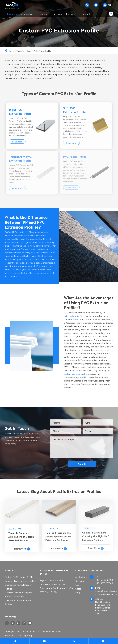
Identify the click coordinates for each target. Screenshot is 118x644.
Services (57, 14)
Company (44, 14)
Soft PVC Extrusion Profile (52, 584)
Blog (78, 592)
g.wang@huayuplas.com (106, 591)
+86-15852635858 (104, 580)
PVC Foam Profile (48, 592)
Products (12, 14)
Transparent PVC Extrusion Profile (56, 588)
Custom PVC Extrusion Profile (39, 51)
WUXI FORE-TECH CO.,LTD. (30, 631)
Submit (84, 464)
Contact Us (87, 14)
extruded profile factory (78, 316)
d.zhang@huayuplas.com (104, 594)
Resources (72, 14)
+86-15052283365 (104, 583)
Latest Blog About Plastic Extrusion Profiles (59, 493)
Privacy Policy (26, 635)
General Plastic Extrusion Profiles (20, 581)
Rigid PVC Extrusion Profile (53, 580)
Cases (78, 589)
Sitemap (9, 635)
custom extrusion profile (78, 374)
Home (11, 51)
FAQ (77, 585)
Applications (28, 14)
